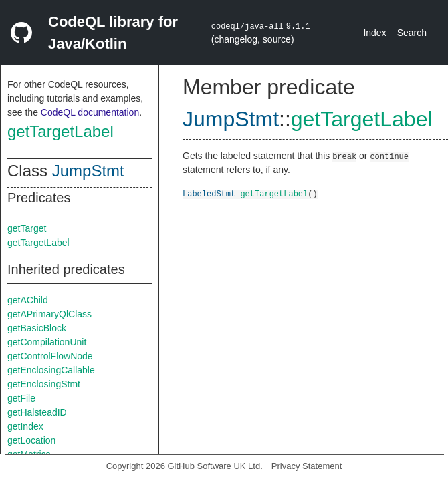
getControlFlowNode (50, 356)
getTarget (27, 228)
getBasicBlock (37, 328)
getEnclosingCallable (51, 370)
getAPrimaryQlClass (49, 314)
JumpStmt (88, 171)
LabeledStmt (209, 193)
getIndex (25, 426)
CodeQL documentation (90, 112)
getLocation (31, 440)
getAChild (28, 300)
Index (374, 33)
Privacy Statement (307, 466)
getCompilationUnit (47, 342)
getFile (21, 398)
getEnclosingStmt (44, 384)
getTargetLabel (61, 131)
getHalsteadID (37, 412)
